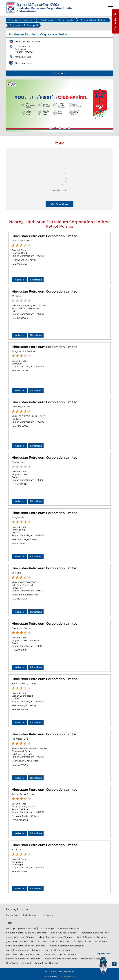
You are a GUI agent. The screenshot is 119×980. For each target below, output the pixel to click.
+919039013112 (19, 599)
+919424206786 (20, 370)
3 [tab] (59, 128)
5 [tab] (69, 128)
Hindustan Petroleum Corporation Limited (45, 236)
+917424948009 (20, 426)
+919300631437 (20, 543)
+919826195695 (20, 709)
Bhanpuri (48, 915)
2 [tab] (55, 128)
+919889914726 (20, 318)
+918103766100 (20, 264)
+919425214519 (19, 871)
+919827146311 (23, 57)
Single (67, 977)
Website (19, 280)
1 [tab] (50, 128)
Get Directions (60, 204)
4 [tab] (64, 128)
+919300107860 (20, 765)
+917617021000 (19, 650)
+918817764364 (20, 820)
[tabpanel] (59, 106)
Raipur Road (13, 915)
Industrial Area (31, 915)
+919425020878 (20, 484)
